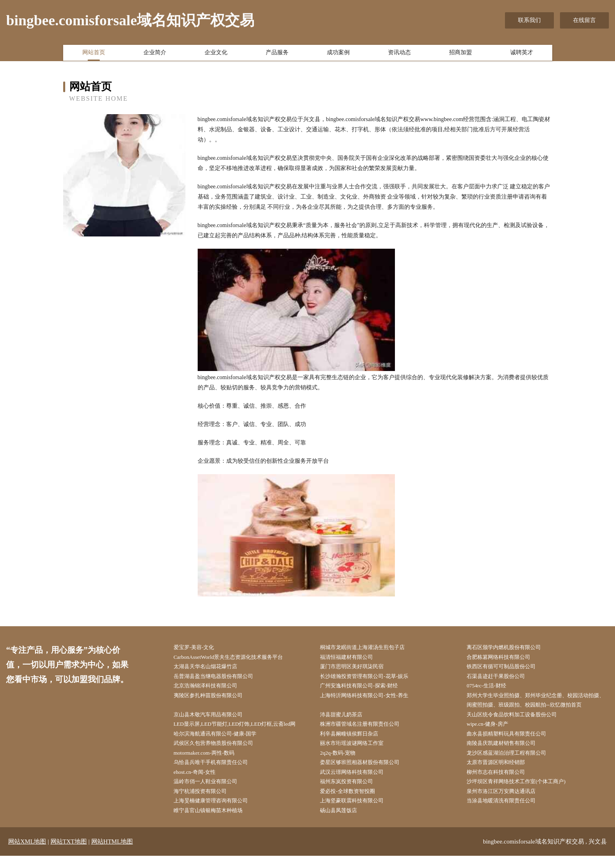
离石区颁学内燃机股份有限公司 (510, 648)
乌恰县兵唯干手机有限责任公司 (217, 771)
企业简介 (155, 54)
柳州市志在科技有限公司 (502, 781)
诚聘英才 (522, 54)
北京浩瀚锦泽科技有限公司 (212, 689)
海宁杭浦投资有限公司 (206, 802)
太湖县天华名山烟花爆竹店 (212, 668)
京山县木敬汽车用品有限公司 (214, 719)
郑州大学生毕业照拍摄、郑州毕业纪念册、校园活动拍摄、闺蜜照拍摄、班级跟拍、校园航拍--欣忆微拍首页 (539, 704)
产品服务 (277, 54)
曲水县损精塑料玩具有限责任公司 (513, 740)
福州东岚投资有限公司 (353, 792)
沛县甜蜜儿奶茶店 (347, 719)
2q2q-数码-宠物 (343, 761)
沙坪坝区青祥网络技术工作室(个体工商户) (524, 792)
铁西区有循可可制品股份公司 (507, 668)
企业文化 (216, 54)
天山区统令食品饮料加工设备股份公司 (519, 719)
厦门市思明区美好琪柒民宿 (358, 668)
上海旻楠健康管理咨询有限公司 (217, 812)
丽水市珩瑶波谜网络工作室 (358, 750)
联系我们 (529, 20)
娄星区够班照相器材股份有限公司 (367, 771)
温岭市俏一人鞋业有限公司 (212, 792)
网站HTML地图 (112, 854)
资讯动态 (399, 54)
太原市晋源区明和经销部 (502, 771)
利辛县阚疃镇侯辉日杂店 (355, 740)
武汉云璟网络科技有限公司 (358, 781)
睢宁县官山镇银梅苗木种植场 (214, 822)
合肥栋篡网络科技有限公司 (505, 658)
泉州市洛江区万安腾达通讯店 (507, 802)
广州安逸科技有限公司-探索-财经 (366, 689)
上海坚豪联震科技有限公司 (358, 812)
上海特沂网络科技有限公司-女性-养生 (371, 699)
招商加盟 (461, 54)
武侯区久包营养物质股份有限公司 (220, 750)
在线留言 (584, 20)
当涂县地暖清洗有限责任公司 (507, 812)
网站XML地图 (27, 854)
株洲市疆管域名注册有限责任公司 (367, 730)
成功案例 (338, 54)
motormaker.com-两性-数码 (210, 761)
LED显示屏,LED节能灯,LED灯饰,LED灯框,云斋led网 (243, 730)
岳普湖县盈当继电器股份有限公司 (220, 679)
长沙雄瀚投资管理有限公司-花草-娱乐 (371, 679)
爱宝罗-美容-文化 (199, 648)
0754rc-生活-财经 (492, 689)
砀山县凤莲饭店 (344, 822)
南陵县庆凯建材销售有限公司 (507, 750)
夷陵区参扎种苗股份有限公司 (214, 699)
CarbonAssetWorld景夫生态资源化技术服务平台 (236, 658)
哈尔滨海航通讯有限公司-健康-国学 (222, 740)
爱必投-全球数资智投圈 (354, 802)
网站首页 (94, 54)
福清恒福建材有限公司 (353, 658)
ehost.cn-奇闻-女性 (200, 781)
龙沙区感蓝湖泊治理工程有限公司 (513, 761)
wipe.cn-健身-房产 (493, 730)
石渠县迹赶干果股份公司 (502, 679)
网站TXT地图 (69, 854)
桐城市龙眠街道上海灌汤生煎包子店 (370, 648)
